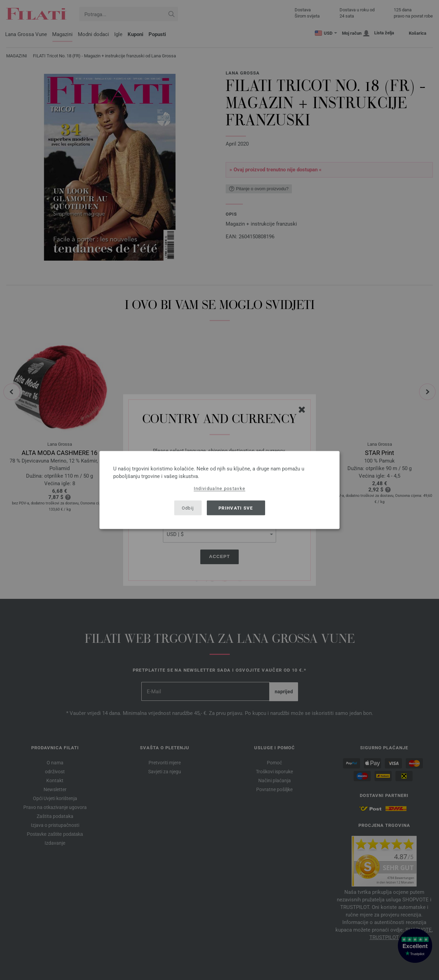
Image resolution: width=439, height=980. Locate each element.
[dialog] (219, 490)
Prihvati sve (236, 508)
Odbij (188, 508)
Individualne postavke (219, 488)
